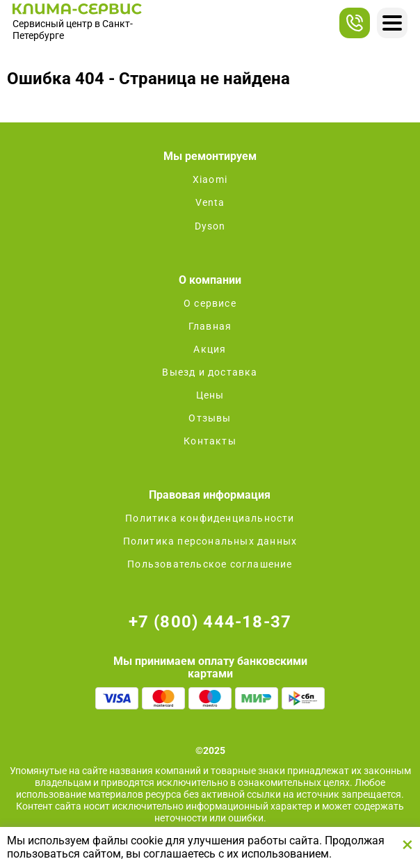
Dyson (210, 226)
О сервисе (210, 303)
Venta (210, 202)
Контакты (210, 441)
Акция (210, 349)
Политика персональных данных (210, 541)
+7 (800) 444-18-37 (210, 622)
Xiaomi (210, 179)
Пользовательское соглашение (210, 564)
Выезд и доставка (210, 372)
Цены (210, 395)
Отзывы (210, 418)
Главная (210, 326)
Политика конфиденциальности (210, 518)
